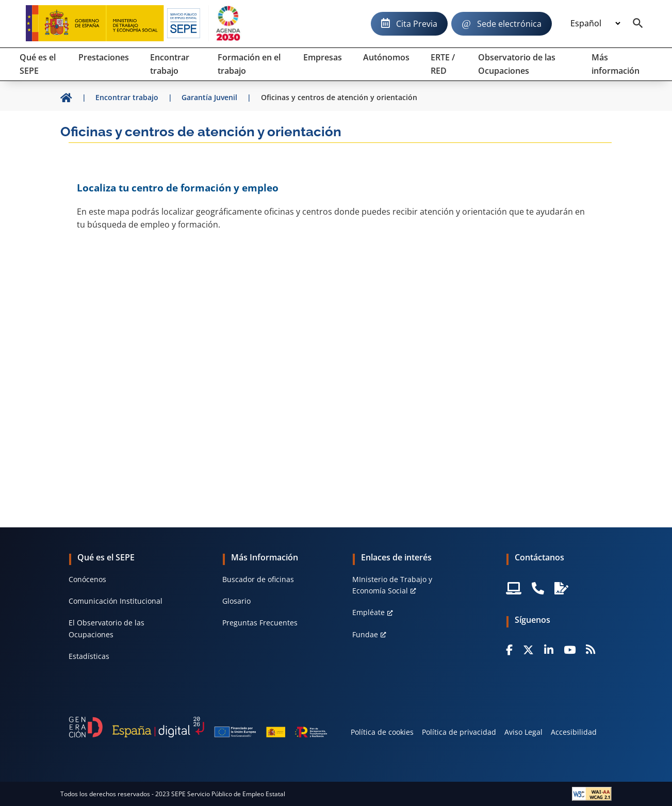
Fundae (365, 634)
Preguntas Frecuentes (260, 623)
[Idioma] (595, 24)
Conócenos (87, 579)
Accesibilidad (574, 732)
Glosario (236, 601)
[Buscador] (638, 24)
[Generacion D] (198, 727)
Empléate (368, 612)
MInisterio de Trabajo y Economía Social (392, 585)
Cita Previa (417, 24)
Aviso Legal (523, 732)
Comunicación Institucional (116, 601)
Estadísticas (89, 656)
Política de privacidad (459, 732)
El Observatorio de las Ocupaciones (106, 628)
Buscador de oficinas (258, 579)
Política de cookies (382, 732)
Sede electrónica (509, 24)
